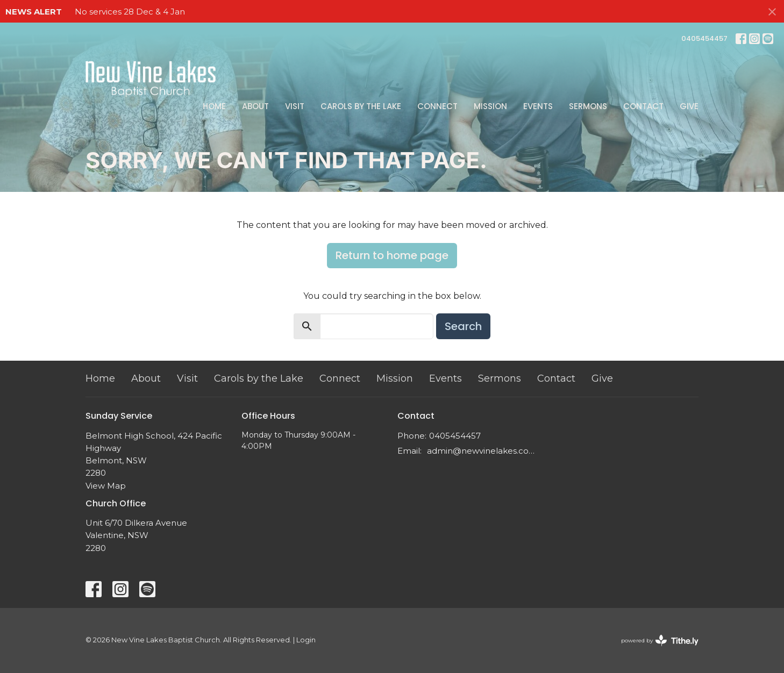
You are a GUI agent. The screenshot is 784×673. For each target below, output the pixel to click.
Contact (643, 106)
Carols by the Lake (361, 106)
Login (306, 640)
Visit (295, 106)
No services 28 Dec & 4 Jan (130, 12)
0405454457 (704, 38)
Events (538, 106)
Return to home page (392, 255)
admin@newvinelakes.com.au (485, 451)
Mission (490, 106)
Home (214, 106)
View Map (106, 486)
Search (463, 326)
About (255, 106)
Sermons (588, 106)
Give (689, 106)
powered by (660, 640)
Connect (437, 106)
